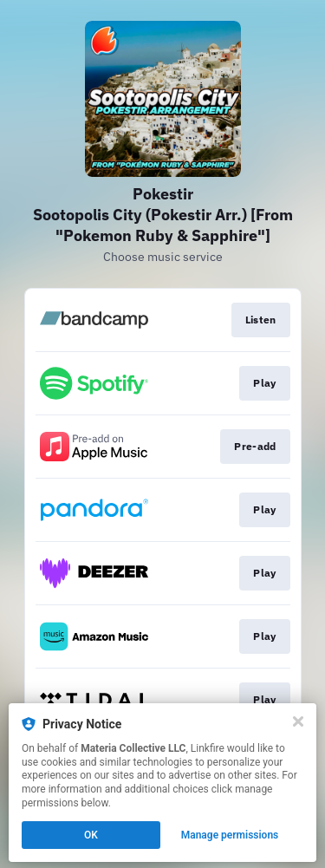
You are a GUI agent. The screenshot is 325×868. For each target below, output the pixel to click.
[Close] (298, 721)
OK (91, 835)
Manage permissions (230, 835)
